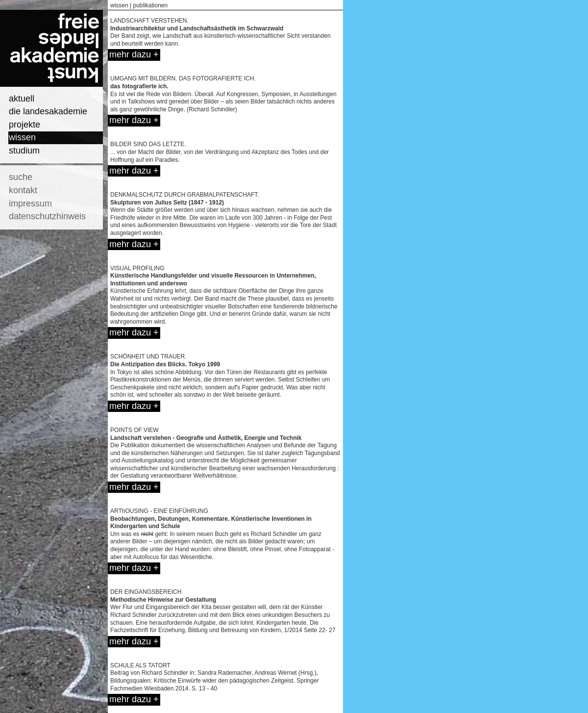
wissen (22, 137)
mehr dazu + (134, 54)
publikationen (150, 5)
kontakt (23, 190)
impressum (30, 204)
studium (24, 151)
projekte (24, 125)
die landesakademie (48, 111)
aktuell (22, 99)
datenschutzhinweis (47, 216)
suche (21, 177)
